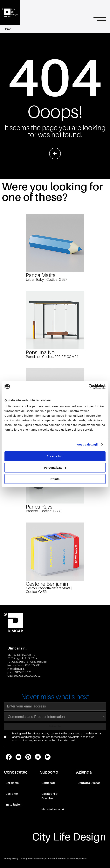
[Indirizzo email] (55, 706)
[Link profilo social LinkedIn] (48, 757)
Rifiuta (55, 479)
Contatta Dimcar (89, 783)
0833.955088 (38, 662)
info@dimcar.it (16, 669)
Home (8, 29)
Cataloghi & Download (49, 796)
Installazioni (14, 805)
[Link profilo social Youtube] (18, 757)
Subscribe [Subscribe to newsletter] (55, 726)
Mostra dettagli (87, 444)
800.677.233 (33, 665)
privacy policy (40, 733)
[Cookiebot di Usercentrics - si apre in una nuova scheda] (89, 387)
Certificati (48, 783)
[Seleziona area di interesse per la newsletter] (55, 717)
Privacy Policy (11, 858)
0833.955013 (20, 662)
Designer (12, 794)
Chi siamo (12, 783)
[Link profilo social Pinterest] (28, 757)
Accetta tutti (55, 456)
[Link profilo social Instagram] (38, 757)
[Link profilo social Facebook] (9, 757)
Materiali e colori (53, 809)
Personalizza (55, 468)
